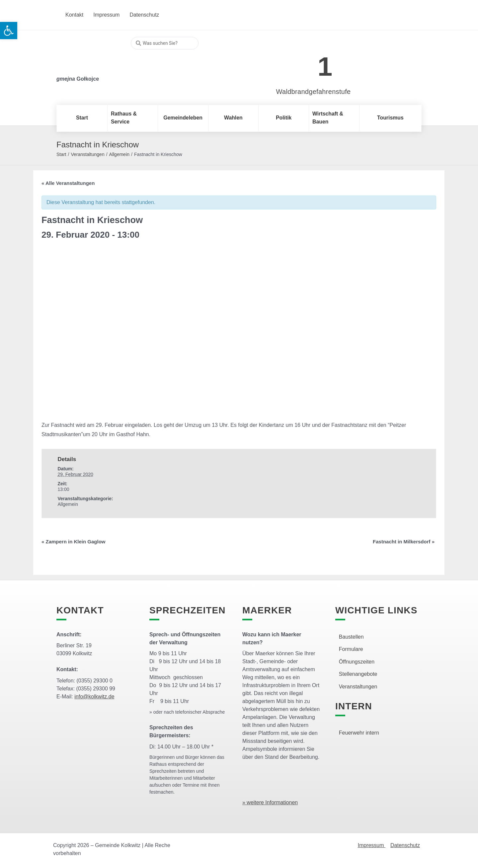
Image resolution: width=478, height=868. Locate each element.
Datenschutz (405, 845)
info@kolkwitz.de (94, 697)
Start (61, 154)
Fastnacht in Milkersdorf (404, 542)
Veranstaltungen (87, 154)
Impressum (371, 845)
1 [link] (325, 67)
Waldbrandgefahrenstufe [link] (314, 92)
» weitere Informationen (270, 802)
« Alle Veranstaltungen (68, 183)
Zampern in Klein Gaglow (74, 542)
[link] (304, 63)
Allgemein (119, 154)
